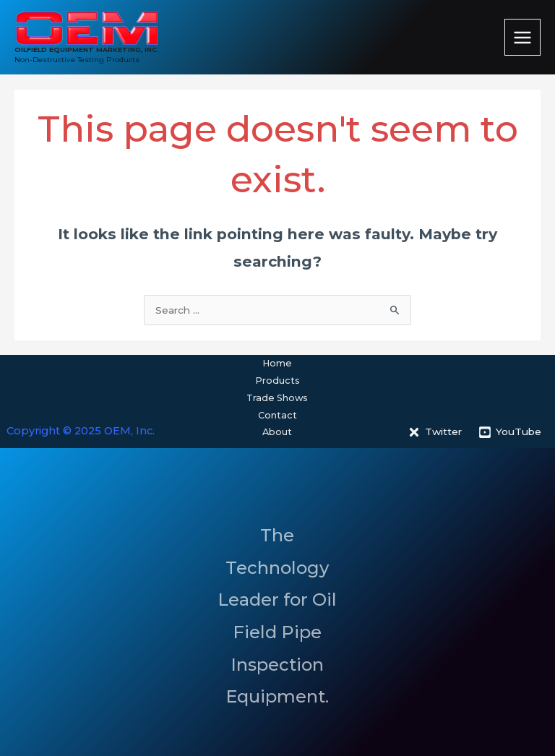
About (277, 432)
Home (277, 363)
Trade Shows (277, 398)
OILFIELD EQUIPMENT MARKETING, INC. (87, 50)
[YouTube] (510, 432)
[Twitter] (435, 432)
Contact (277, 415)
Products (277, 381)
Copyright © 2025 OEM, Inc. (81, 431)
